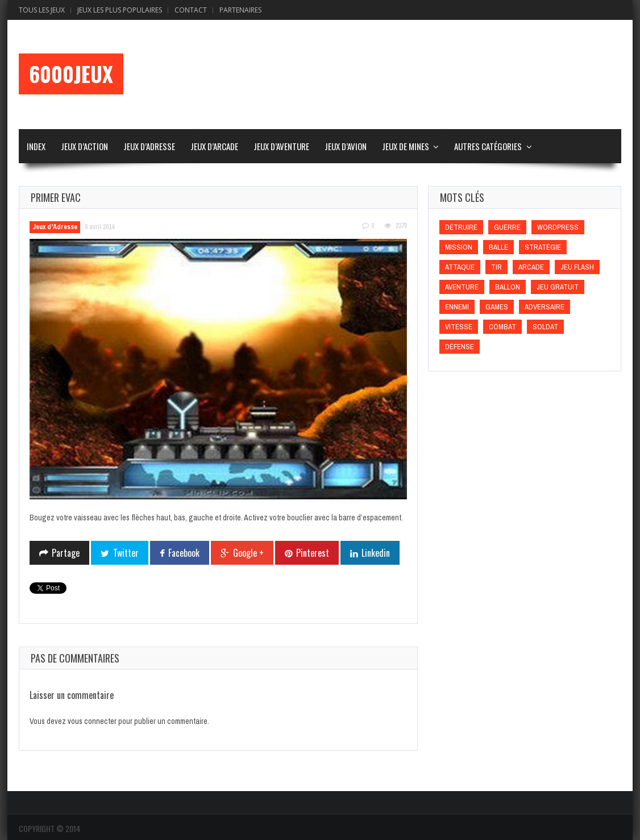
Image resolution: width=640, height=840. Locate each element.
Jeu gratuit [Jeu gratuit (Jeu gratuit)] (558, 287)
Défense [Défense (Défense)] (460, 347)
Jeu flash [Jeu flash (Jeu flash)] (577, 267)
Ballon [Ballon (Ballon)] (508, 287)
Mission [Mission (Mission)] (459, 247)
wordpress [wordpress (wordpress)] (558, 227)
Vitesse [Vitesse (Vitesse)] (459, 327)
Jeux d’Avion (346, 146)
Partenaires (240, 10)
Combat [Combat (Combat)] (502, 327)
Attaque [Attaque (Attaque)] (460, 267)
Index (36, 146)
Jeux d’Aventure (281, 146)
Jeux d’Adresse (149, 146)
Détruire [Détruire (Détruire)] (461, 227)
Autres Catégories (488, 146)
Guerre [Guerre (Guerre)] (507, 227)
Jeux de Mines (406, 146)
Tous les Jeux (42, 10)
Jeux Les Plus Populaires (120, 10)
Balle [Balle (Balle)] (498, 247)
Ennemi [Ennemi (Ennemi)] (457, 307)
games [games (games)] (497, 307)
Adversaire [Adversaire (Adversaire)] (545, 307)
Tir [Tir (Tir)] (496, 267)
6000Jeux (71, 74)
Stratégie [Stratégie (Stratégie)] (543, 247)
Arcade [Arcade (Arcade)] (531, 267)
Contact (191, 10)
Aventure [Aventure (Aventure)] (462, 287)
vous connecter (92, 721)
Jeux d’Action (84, 146)
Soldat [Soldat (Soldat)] (545, 327)
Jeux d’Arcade (214, 146)
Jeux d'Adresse (55, 227)
